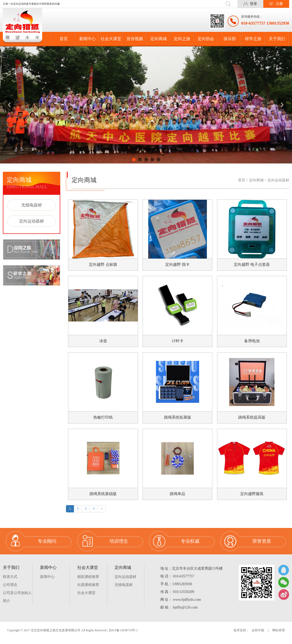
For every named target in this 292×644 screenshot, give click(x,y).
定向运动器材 (32, 221)
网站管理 (279, 635)
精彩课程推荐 (88, 582)
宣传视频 (135, 39)
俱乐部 (230, 39)
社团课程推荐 (88, 590)
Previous (10, 105)
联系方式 (10, 582)
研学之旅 (253, 39)
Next (282, 105)
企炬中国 (258, 635)
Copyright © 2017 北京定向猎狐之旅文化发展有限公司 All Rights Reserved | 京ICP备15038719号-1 (72, 635)
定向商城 (159, 39)
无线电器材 (32, 205)
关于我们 (277, 39)
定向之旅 (182, 39)
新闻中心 (87, 39)
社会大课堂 (111, 39)
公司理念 (10, 590)
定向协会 (206, 39)
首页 (64, 39)
